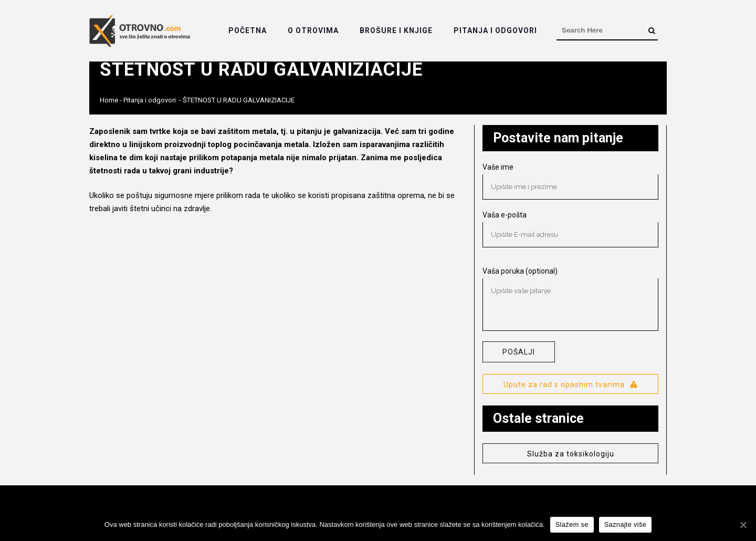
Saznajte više (626, 524)
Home (109, 100)
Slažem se (572, 524)
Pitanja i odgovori (150, 100)
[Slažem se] (743, 525)
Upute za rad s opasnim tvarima (571, 384)
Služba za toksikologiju (571, 454)
